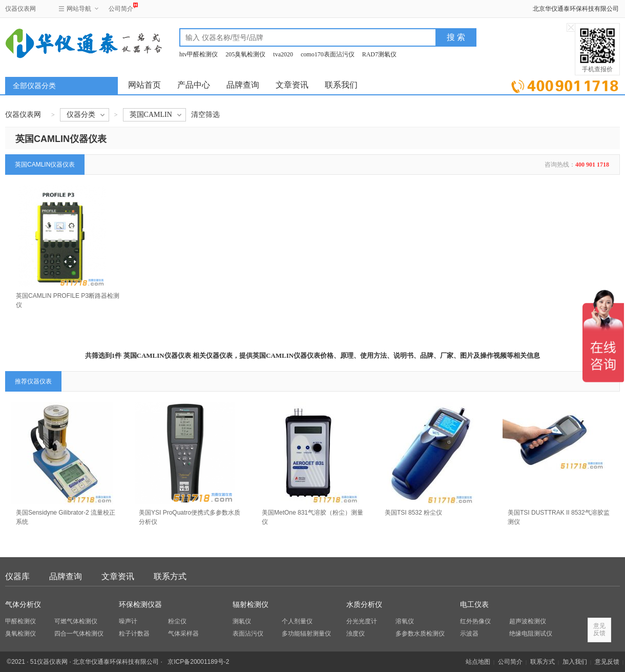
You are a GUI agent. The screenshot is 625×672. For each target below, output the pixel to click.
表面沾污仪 (248, 634)
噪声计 (128, 621)
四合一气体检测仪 (79, 634)
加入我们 (575, 662)
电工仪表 (474, 605)
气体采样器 (183, 634)
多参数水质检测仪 (420, 634)
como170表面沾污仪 (328, 54)
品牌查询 (243, 85)
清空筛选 (205, 115)
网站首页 (144, 85)
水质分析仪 (364, 605)
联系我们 (341, 85)
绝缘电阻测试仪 (531, 634)
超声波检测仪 (528, 621)
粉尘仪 (177, 621)
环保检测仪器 (140, 605)
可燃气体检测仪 (76, 621)
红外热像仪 (475, 621)
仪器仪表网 (20, 9)
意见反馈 (607, 662)
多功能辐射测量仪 (306, 634)
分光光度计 (362, 621)
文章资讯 (292, 85)
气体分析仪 (23, 605)
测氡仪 (242, 621)
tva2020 (283, 54)
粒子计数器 (134, 634)
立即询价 (565, 84)
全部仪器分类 (34, 86)
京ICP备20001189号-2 (198, 662)
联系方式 (170, 576)
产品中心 (194, 85)
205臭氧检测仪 (245, 54)
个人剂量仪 (297, 621)
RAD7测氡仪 (379, 54)
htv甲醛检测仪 (199, 54)
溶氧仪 (405, 621)
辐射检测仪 (251, 605)
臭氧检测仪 (20, 634)
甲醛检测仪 (20, 621)
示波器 (469, 634)
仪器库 (17, 576)
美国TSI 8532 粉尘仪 (413, 513)
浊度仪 (356, 634)
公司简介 (121, 7)
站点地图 (478, 662)
